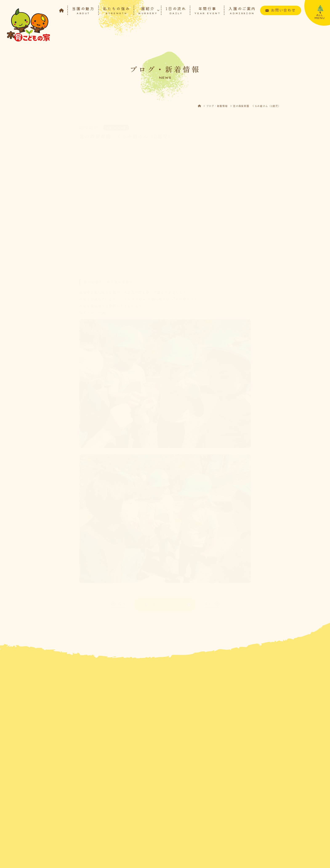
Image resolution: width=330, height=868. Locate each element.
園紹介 (148, 10)
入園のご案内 (242, 10)
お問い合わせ (283, 10)
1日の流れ (176, 10)
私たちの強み (117, 10)
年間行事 (207, 10)
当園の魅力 (83, 10)
